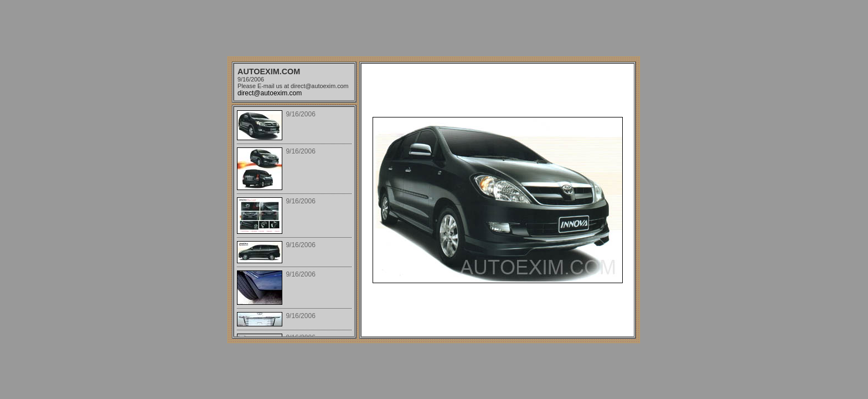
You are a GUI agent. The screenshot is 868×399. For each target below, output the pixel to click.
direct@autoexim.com (270, 93)
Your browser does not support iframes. (294, 222)
